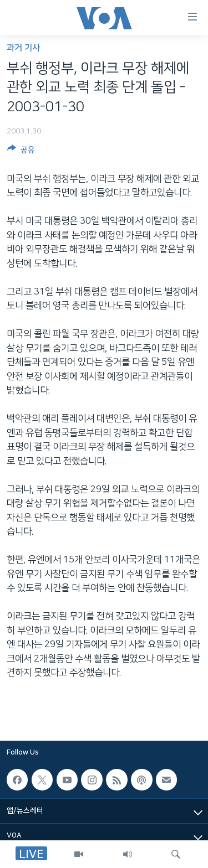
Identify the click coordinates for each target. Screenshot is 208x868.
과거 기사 (23, 48)
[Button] (21, 152)
